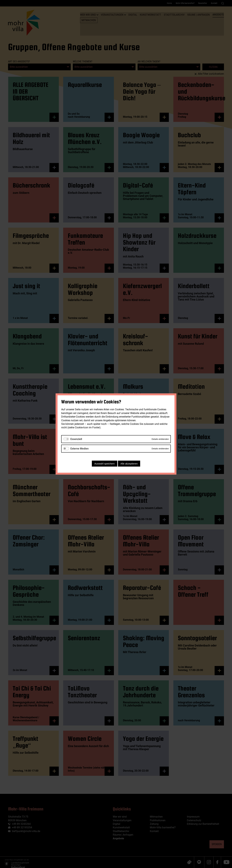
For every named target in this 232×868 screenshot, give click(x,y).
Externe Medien (80, 449)
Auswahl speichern (105, 464)
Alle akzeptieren (129, 464)
